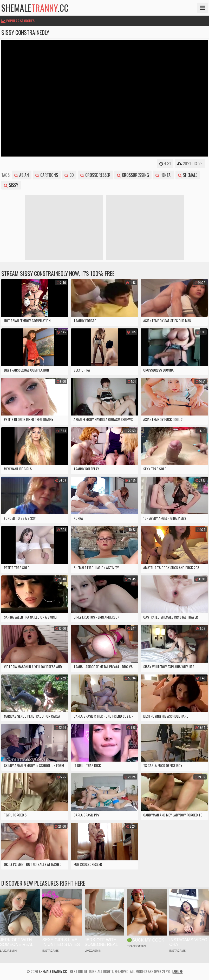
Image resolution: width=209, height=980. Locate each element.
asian (22, 175)
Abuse (178, 971)
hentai (164, 175)
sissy (11, 185)
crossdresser (95, 175)
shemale (188, 175)
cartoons (47, 175)
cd (69, 175)
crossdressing (133, 175)
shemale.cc (35, 8)
